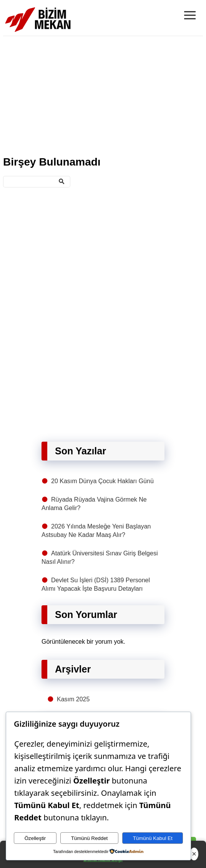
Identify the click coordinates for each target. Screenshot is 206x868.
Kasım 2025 (73, 699)
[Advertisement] (103, 94)
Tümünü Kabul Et (153, 838)
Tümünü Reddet (90, 838)
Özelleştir (35, 838)
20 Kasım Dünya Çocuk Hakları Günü (102, 481)
